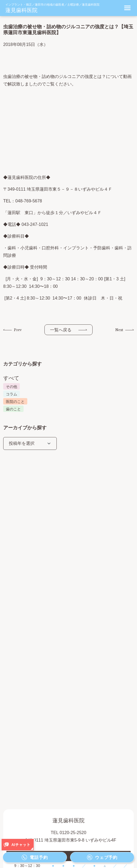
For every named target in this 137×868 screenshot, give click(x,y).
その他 (12, 387)
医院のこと (15, 402)
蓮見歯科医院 (21, 10)
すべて (11, 378)
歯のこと (13, 409)
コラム (12, 394)
